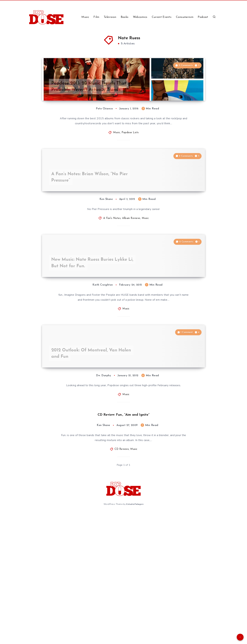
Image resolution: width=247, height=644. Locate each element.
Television (110, 17)
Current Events (162, 17)
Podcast (203, 17)
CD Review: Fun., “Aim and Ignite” (124, 546)
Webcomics (140, 17)
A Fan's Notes (112, 284)
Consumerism (185, 17)
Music (85, 17)
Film (96, 17)
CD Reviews (122, 581)
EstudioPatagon (135, 635)
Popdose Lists (130, 165)
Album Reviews (131, 284)
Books (125, 17)
